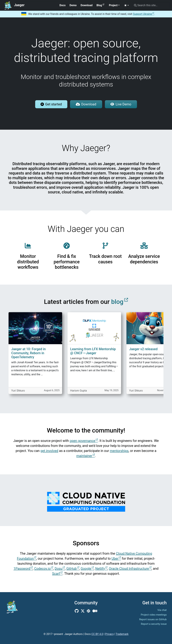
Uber (115, 559)
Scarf (56, 574)
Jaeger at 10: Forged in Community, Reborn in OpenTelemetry (28, 353)
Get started (51, 104)
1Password (22, 569)
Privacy (109, 634)
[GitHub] (77, 611)
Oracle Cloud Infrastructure (129, 569)
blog (117, 302)
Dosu (58, 569)
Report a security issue (154, 624)
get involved (49, 451)
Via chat (162, 610)
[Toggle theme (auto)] (126, 5)
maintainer (84, 456)
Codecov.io (42, 569)
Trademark (122, 634)
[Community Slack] (89, 611)
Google (86, 569)
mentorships (119, 451)
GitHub (72, 569)
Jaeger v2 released (143, 349)
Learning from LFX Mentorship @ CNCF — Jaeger (93, 351)
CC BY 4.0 (97, 634)
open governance (82, 441)
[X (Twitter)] (83, 611)
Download (86, 104)
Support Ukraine (143, 14)
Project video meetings (154, 615)
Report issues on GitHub (153, 619)
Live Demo (121, 104)
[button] (114, 5)
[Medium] (95, 611)
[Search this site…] (151, 5)
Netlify (100, 569)
